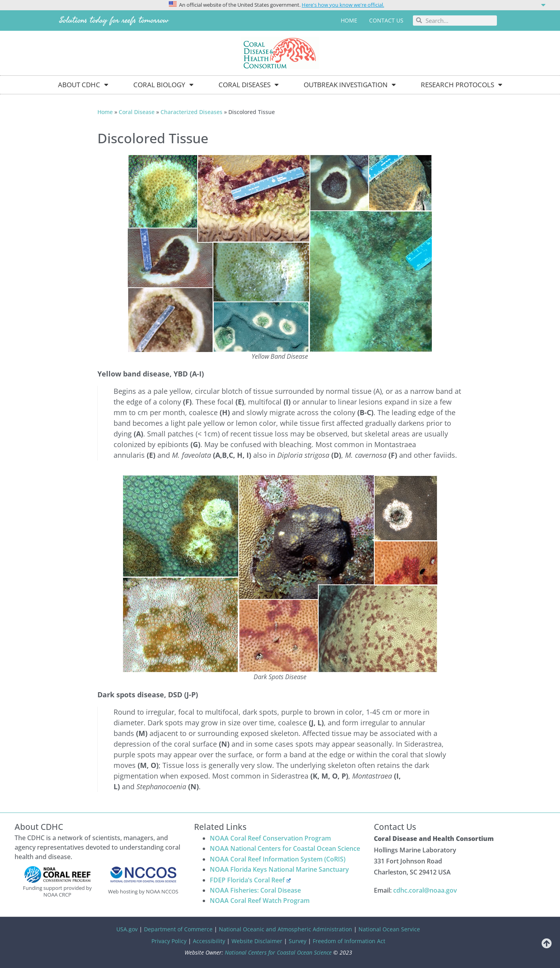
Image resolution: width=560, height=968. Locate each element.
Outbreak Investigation (350, 85)
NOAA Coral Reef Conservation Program (270, 838)
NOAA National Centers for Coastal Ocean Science (285, 848)
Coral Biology (163, 85)
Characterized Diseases (191, 112)
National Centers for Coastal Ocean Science (278, 952)
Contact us (386, 20)
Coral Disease (137, 112)
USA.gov (127, 929)
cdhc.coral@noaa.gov (425, 890)
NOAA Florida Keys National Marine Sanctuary (279, 869)
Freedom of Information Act (349, 941)
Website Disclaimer (257, 941)
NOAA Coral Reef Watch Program (260, 901)
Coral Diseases (249, 85)
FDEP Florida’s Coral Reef (250, 880)
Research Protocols (462, 85)
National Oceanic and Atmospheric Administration (286, 929)
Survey (298, 941)
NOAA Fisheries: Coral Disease (255, 890)
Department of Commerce (178, 929)
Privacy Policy (169, 941)
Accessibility (209, 941)
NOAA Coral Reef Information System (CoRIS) (278, 859)
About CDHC (83, 85)
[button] (280, 4)
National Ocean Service (389, 929)
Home (349, 20)
